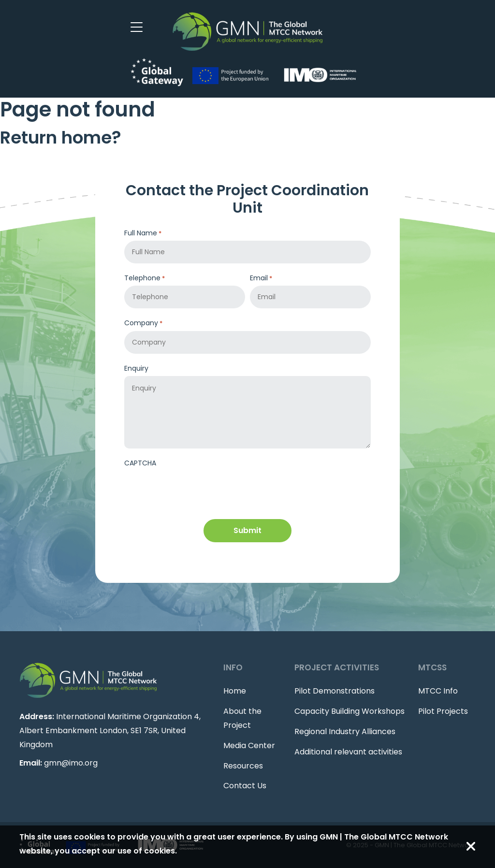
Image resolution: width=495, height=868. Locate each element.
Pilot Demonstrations (335, 691)
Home (235, 691)
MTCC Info (438, 691)
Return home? (61, 137)
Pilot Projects (443, 711)
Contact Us (245, 786)
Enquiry (136, 368)
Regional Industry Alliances (345, 731)
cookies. (160, 851)
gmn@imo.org (71, 763)
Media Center (249, 745)
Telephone (145, 278)
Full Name (143, 233)
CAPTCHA (140, 463)
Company (143, 323)
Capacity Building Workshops (349, 711)
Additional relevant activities (348, 752)
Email (261, 278)
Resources (243, 766)
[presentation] (198, 490)
